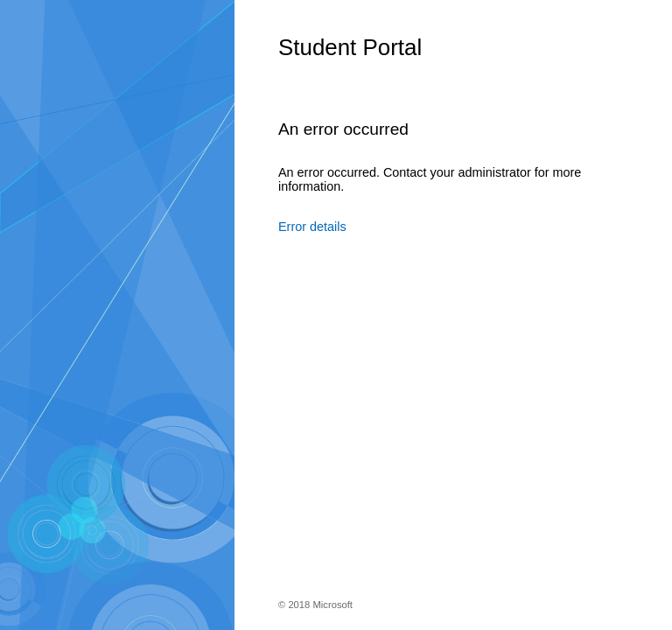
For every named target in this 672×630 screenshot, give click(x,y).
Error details (312, 227)
